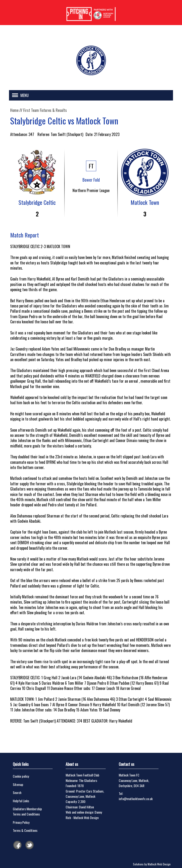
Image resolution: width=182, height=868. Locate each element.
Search (17, 792)
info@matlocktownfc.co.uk (136, 799)
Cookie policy (21, 776)
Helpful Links (21, 801)
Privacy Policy (21, 822)
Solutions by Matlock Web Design (152, 864)
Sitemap (18, 784)
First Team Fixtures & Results (45, 110)
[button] (19, 96)
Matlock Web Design (86, 818)
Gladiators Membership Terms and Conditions (27, 811)
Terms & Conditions (25, 830)
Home (14, 110)
